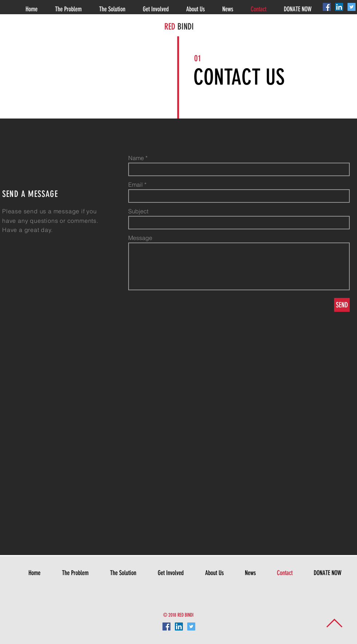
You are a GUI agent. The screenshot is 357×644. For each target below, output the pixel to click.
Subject (138, 211)
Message (140, 238)
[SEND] (342, 305)
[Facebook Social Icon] (327, 7)
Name (136, 158)
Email (136, 185)
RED (170, 27)
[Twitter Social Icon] (352, 7)
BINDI (185, 27)
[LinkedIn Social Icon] (339, 7)
